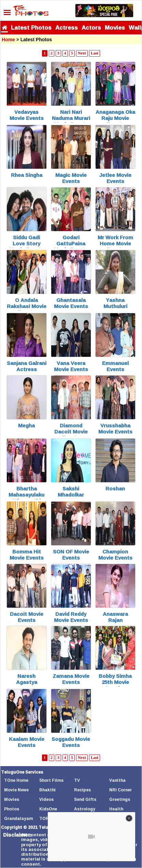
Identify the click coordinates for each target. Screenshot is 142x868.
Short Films (51, 780)
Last (95, 53)
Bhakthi (47, 790)
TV (77, 780)
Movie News (16, 790)
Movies (115, 27)
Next (82, 53)
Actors (91, 27)
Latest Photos (31, 27)
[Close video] (129, 818)
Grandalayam (18, 818)
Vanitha (117, 780)
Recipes (82, 790)
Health (116, 809)
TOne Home (16, 780)
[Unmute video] (91, 837)
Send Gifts (85, 799)
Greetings (120, 799)
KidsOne (48, 809)
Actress (67, 27)
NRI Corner (120, 790)
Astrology (85, 809)
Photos (12, 809)
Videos (46, 799)
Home (8, 40)
